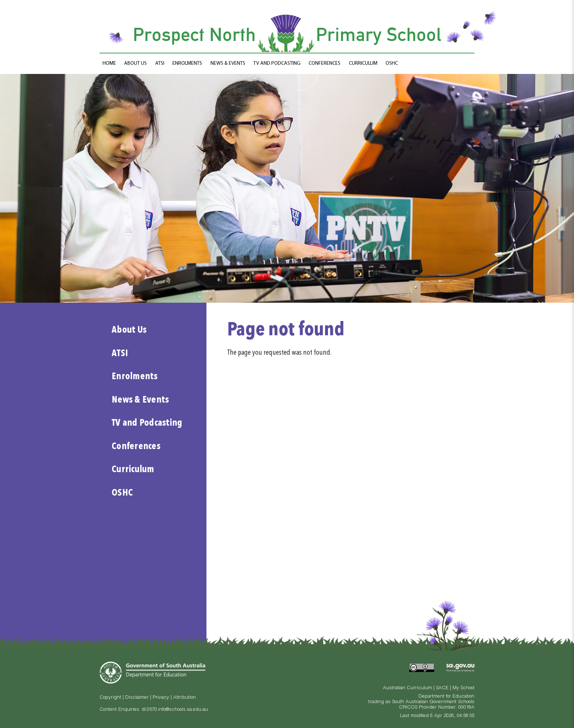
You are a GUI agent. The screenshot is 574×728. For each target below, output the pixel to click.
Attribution (184, 698)
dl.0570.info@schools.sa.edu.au (175, 710)
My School (463, 688)
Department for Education (446, 697)
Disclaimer (137, 698)
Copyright (110, 698)
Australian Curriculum (407, 688)
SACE (442, 688)
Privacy (161, 698)
